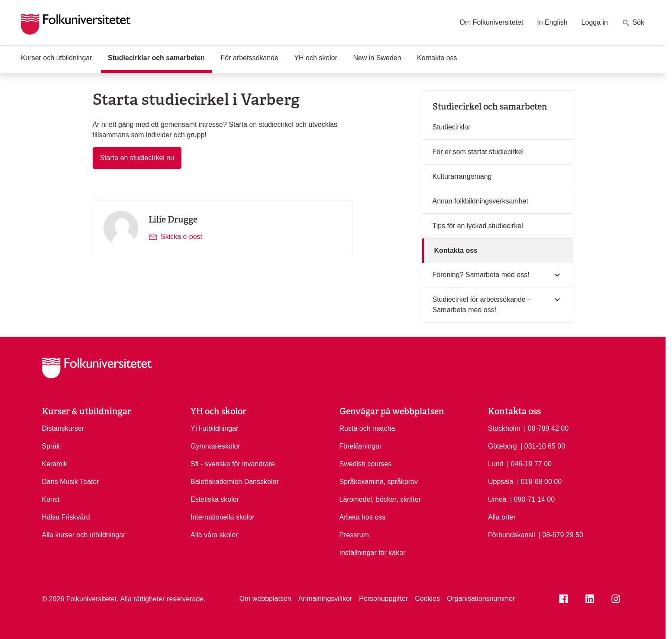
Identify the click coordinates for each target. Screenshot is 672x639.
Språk (51, 446)
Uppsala (501, 482)
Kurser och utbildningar (57, 58)
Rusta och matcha (367, 428)
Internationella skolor (223, 517)
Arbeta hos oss (363, 517)
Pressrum (354, 535)
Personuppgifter (383, 599)
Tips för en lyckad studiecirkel (478, 226)
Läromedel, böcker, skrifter (380, 499)
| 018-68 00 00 (539, 481)
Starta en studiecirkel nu (141, 157)
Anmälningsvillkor (325, 599)
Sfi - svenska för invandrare (233, 464)
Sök (633, 23)
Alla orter (502, 517)
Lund (496, 464)
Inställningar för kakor (373, 553)
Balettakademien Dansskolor (235, 482)
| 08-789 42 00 (546, 428)
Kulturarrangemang (462, 176)
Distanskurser (63, 428)
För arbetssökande (250, 58)
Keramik (55, 464)
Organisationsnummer (481, 599)
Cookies (427, 599)
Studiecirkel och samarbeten (490, 106)
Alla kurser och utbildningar (84, 535)
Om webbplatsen (265, 599)
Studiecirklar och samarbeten (160, 57)
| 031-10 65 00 (543, 445)
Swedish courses (366, 464)
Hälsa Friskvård (66, 517)
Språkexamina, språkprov (379, 482)
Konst (51, 499)
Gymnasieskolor (215, 446)
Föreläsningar (361, 446)
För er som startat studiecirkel (478, 152)
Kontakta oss (437, 58)
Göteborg (502, 446)
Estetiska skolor (215, 499)
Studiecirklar (452, 127)
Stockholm (504, 428)
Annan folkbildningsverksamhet (480, 201)
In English (552, 22)
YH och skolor (316, 58)
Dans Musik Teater (71, 482)
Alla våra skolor (214, 535)
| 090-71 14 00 (532, 499)
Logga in (595, 22)
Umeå (497, 499)
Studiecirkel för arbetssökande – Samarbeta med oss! (482, 305)
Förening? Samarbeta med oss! (481, 275)
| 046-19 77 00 (529, 463)
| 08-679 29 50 (561, 534)
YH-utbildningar (214, 428)
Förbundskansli (512, 535)
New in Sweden (377, 58)
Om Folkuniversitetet (492, 22)
